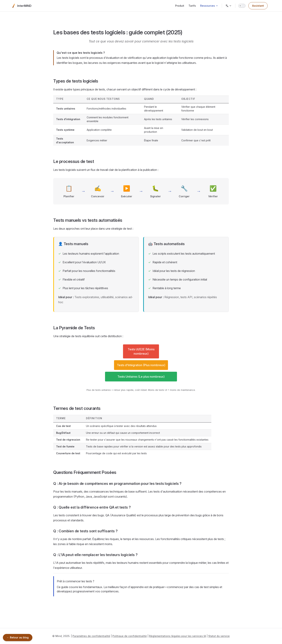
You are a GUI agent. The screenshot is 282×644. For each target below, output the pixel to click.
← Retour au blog (18, 637)
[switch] (242, 6)
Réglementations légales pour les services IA (178, 636)
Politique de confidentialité (130, 636)
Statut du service (219, 636)
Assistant (258, 6)
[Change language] (229, 6)
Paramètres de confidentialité (91, 636)
